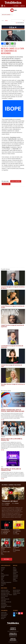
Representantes (4, 605)
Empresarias (15, 572)
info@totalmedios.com (13, 637)
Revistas (3, 569)
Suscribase (15, 6)
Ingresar (22, 6)
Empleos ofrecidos (17, 590)
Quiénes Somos (4, 613)
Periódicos (3, 568)
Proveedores (3, 603)
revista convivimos (16, 181)
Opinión (14, 579)
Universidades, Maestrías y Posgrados (6, 607)
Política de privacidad (13, 625)
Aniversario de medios (5, 593)
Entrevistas (15, 578)
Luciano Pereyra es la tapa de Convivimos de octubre (13, 307)
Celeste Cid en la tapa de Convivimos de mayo (11, 366)
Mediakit (3, 619)
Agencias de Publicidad (5, 592)
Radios (2, 574)
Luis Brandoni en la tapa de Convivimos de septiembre (12, 346)
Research (15, 569)
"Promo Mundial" (16, 530)
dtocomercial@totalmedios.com (13, 631)
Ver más (3, 420)
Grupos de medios (4, 596)
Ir (24, 21)
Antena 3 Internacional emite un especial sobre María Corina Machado (13, 411)
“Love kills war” (16, 547)
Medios (14, 568)
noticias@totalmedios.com (13, 642)
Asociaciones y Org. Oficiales (6, 595)
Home (3, 21)
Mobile (2, 585)
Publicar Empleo (16, 592)
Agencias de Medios (5, 590)
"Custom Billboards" (5, 530)
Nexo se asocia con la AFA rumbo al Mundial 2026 (12, 439)
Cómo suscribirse (4, 614)
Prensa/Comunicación (5, 599)
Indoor (2, 578)
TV (1, 572)
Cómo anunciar (4, 616)
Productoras (3, 601)
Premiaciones (16, 575)
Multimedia (15, 581)
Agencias (15, 574)
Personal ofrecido (17, 593)
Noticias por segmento (7, 15)
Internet (3, 577)
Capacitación (15, 577)
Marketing (3, 598)
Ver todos (7, 559)
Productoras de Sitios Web (6, 602)
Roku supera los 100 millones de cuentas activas (11, 470)
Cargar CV (15, 595)
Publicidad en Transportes (6, 582)
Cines (2, 579)
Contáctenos (3, 617)
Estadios (3, 581)
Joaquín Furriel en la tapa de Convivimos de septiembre (12, 326)
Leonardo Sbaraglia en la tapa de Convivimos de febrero (13, 288)
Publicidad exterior (5, 575)
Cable (2, 571)
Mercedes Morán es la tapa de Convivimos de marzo (13, 385)
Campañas (15, 571)
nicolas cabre (6, 184)
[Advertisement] (13, 201)
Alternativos (3, 584)
